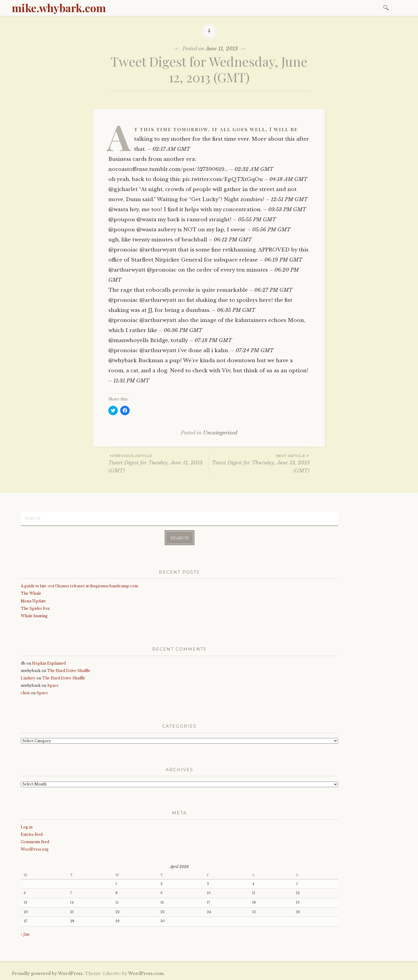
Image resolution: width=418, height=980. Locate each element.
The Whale (31, 593)
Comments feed (35, 842)
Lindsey (28, 678)
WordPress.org (35, 849)
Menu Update (33, 601)
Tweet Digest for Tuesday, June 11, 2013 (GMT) (159, 463)
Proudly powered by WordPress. (48, 973)
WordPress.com (146, 973)
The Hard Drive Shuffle (69, 671)
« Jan (25, 934)
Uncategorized (220, 433)
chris (25, 693)
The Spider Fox (35, 608)
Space (53, 685)
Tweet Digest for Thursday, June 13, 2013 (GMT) (259, 463)
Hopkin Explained (49, 663)
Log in (27, 827)
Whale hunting (34, 616)
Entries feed (32, 834)
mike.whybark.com (59, 8)
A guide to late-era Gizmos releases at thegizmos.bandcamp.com (79, 586)
